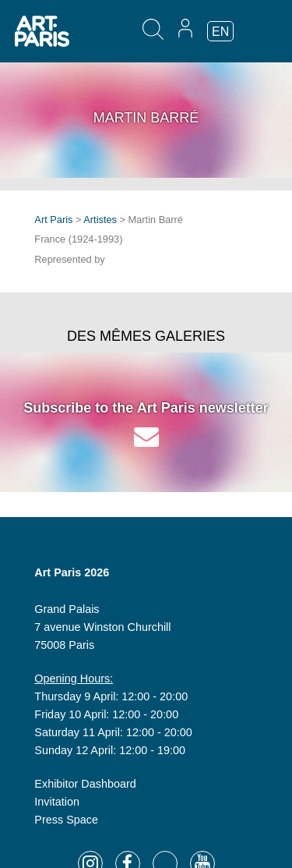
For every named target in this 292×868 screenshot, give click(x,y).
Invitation (57, 802)
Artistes (100, 220)
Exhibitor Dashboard (85, 784)
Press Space (66, 820)
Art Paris (53, 220)
